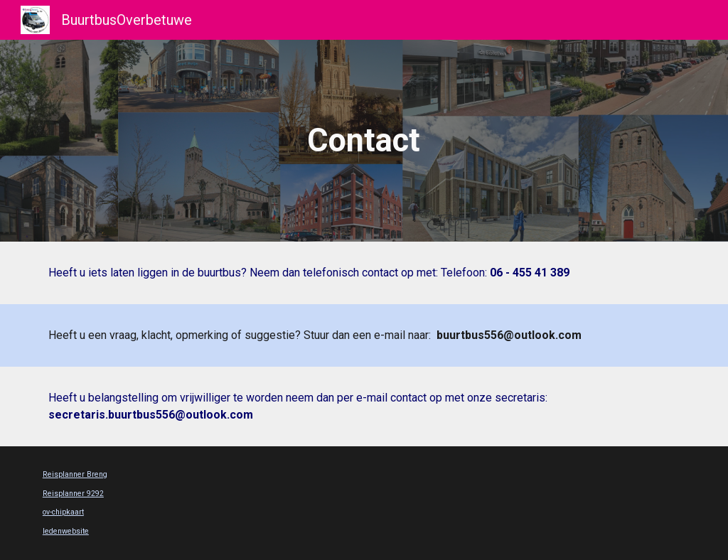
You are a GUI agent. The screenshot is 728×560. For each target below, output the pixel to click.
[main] (364, 141)
